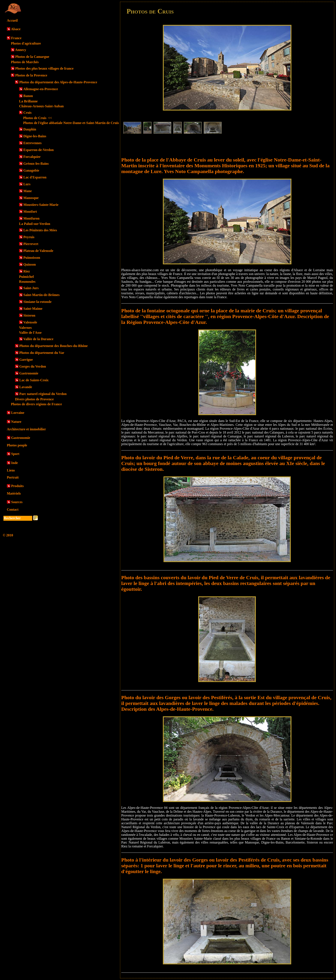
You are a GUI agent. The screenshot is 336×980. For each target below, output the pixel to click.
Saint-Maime (33, 309)
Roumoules (27, 282)
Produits (17, 486)
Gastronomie (29, 373)
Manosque (31, 198)
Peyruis (29, 237)
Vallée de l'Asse (30, 333)
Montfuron (31, 218)
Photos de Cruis (38, 118)
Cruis (27, 113)
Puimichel (26, 277)
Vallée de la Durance (38, 339)
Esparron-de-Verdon (38, 150)
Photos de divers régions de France (36, 404)
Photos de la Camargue (32, 57)
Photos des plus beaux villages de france (44, 68)
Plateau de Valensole (38, 251)
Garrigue (26, 360)
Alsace (16, 29)
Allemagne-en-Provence (40, 89)
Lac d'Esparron (35, 177)
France (16, 38)
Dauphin (30, 129)
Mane (28, 191)
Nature (16, 422)
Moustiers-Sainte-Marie (41, 205)
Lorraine (18, 413)
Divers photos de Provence (34, 399)
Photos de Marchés (25, 62)
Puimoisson (32, 258)
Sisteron (29, 315)
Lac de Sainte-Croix (34, 380)
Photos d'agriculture (26, 43)
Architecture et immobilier (26, 429)
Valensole (30, 322)
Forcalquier (32, 157)
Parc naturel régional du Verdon (43, 394)
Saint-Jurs (31, 288)
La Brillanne (28, 101)
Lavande (26, 387)
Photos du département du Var (42, 353)
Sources (17, 502)
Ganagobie (31, 170)
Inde (14, 463)
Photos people (17, 445)
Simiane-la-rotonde (37, 302)
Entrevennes (32, 143)
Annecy (21, 50)
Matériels (14, 493)
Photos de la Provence (31, 75)
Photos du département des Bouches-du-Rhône (53, 346)
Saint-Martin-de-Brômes (41, 295)
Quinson (30, 264)
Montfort (30, 212)
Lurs (27, 184)
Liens (11, 470)
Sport (15, 454)
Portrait (13, 477)
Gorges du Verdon (33, 366)
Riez (27, 271)
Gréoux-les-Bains (36, 164)
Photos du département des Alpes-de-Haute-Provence (58, 82)
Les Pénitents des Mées (40, 230)
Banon (28, 96)
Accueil (12, 20)
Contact (13, 509)
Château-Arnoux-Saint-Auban (41, 106)
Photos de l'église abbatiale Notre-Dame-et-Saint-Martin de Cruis (71, 123)
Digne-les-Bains (35, 136)
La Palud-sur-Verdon (35, 224)
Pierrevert (31, 244)
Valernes (25, 328)
